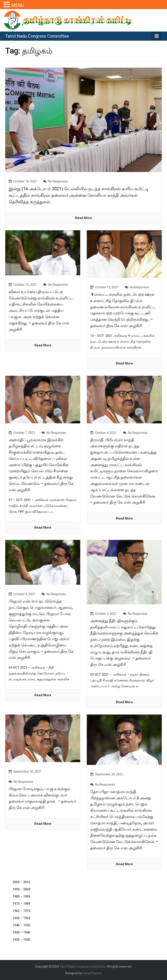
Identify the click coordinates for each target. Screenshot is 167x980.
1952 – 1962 (21, 918)
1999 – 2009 (21, 889)
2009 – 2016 (21, 882)
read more (83, 218)
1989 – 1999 (21, 897)
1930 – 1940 (21, 932)
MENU (18, 5)
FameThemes (92, 973)
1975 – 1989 (21, 904)
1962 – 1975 (21, 911)
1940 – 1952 (21, 925)
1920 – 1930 (21, 940)
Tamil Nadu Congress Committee (37, 36)
